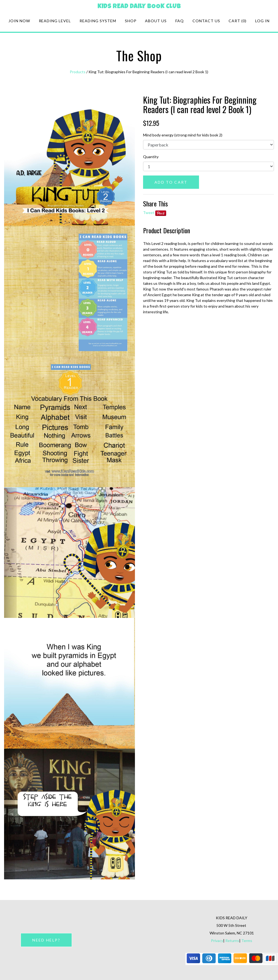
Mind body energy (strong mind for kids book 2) (183, 135)
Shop (131, 21)
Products (78, 72)
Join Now (19, 21)
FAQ (180, 21)
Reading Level (55, 21)
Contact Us (206, 21)
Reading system (98, 21)
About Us (156, 21)
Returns (232, 941)
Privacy (217, 941)
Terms (247, 941)
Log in (262, 21)
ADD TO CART (171, 182)
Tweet (149, 213)
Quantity (151, 157)
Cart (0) (238, 21)
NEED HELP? (46, 940)
